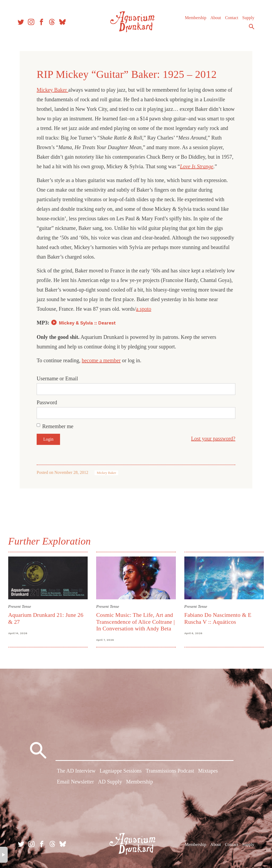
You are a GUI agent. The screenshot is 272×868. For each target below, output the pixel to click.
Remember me (58, 426)
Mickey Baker (52, 90)
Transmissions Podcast (170, 771)
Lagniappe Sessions (121, 771)
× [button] (4, 855)
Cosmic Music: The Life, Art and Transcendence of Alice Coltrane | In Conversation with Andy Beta (136, 622)
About (215, 18)
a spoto (144, 309)
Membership (195, 18)
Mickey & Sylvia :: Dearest (87, 323)
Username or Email (57, 378)
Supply (247, 18)
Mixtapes (208, 771)
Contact (231, 18)
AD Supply (110, 782)
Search (251, 27)
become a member (101, 360)
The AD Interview (76, 771)
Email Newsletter (75, 782)
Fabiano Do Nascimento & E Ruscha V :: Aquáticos (218, 618)
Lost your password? (213, 439)
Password (47, 402)
